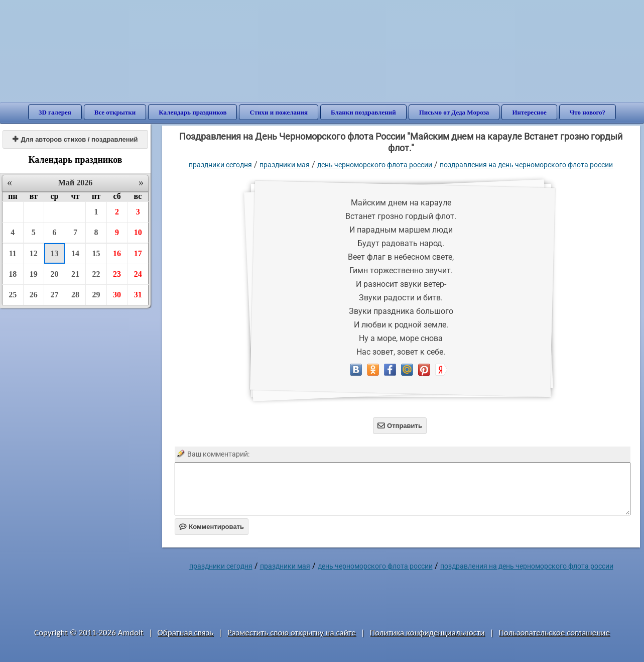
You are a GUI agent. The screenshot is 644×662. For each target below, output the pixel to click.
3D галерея (55, 112)
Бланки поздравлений (363, 112)
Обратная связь (186, 633)
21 (75, 274)
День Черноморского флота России (375, 165)
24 (138, 274)
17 (138, 253)
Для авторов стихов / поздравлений (75, 139)
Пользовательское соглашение (554, 633)
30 (117, 295)
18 (13, 274)
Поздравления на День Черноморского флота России (526, 165)
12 (34, 253)
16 (117, 253)
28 (75, 295)
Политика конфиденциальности (427, 633)
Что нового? (588, 112)
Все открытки (115, 112)
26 (34, 295)
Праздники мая (285, 165)
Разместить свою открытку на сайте (292, 633)
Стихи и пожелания (279, 112)
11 (13, 253)
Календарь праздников (192, 112)
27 (54, 295)
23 (117, 274)
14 (75, 253)
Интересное (529, 112)
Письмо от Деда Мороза (454, 112)
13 (54, 253)
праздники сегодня (220, 165)
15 (96, 253)
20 (54, 274)
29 (96, 295)
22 (96, 274)
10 (138, 232)
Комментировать (212, 527)
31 (138, 295)
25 (13, 295)
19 (34, 274)
